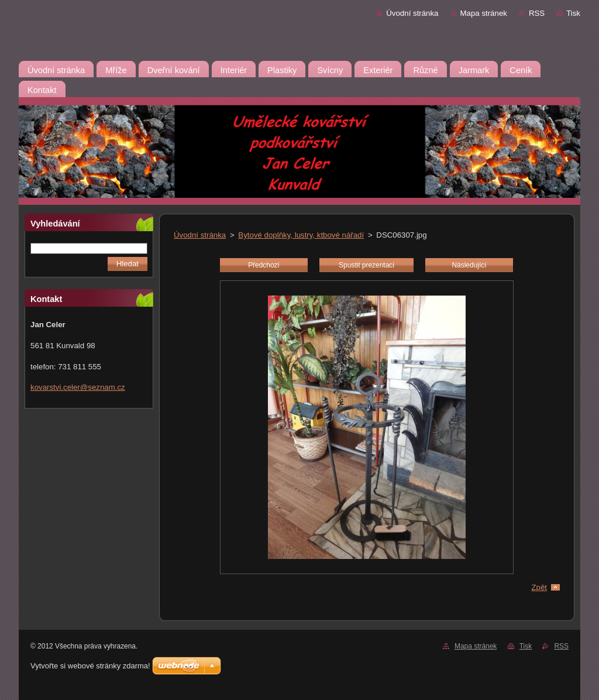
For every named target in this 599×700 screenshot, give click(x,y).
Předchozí (264, 265)
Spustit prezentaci (366, 265)
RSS (537, 13)
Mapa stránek (484, 13)
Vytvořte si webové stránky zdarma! (90, 666)
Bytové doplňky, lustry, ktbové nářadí (301, 235)
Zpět (539, 587)
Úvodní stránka (412, 13)
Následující (469, 265)
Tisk (573, 13)
